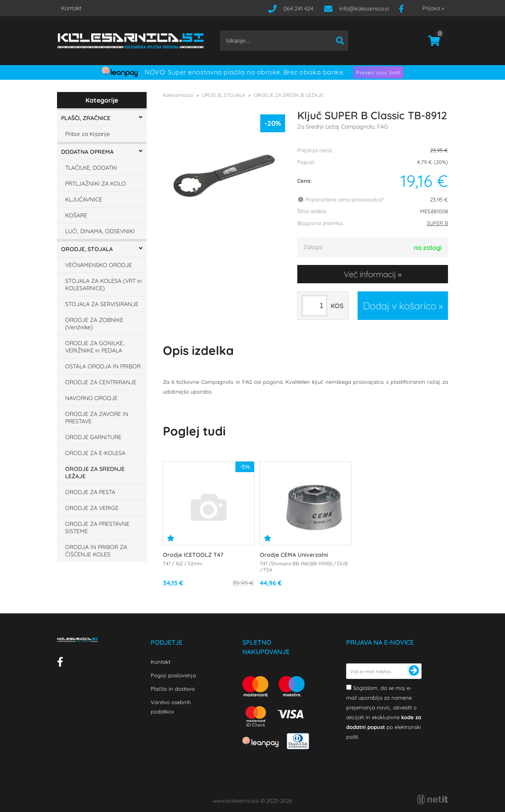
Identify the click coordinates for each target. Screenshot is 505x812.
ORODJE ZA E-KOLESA (95, 453)
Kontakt (71, 8)
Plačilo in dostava (173, 689)
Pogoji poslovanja (173, 675)
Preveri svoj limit (378, 72)
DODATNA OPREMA (87, 152)
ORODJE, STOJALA (87, 249)
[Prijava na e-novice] (414, 671)
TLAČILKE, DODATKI (91, 168)
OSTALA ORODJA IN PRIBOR (103, 366)
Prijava (433, 8)
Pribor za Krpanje (88, 134)
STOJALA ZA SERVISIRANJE (102, 304)
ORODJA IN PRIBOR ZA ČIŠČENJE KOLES (96, 551)
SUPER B (437, 223)
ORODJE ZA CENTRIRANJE (101, 382)
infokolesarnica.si (364, 9)
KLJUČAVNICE (84, 199)
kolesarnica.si (178, 95)
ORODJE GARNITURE (93, 437)
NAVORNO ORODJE (91, 398)
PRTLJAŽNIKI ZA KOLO (96, 184)
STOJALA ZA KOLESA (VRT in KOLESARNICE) (103, 285)
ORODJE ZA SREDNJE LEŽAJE (95, 473)
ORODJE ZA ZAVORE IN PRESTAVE (97, 418)
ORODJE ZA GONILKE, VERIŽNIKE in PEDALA (95, 347)
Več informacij (370, 274)
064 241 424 (298, 9)
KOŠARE (76, 215)
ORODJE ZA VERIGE (92, 508)
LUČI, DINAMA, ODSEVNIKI (100, 231)
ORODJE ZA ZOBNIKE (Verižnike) (94, 324)
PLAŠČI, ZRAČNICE (86, 118)
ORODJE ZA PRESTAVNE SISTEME (97, 527)
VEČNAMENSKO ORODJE (99, 265)
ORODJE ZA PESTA (90, 492)
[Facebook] (404, 9)
